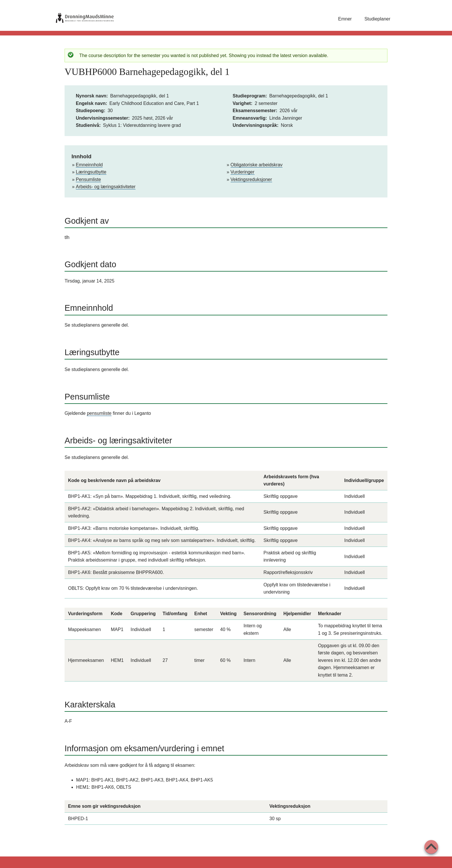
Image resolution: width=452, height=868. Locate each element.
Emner (345, 19)
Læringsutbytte (91, 172)
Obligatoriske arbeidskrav (257, 165)
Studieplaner (377, 19)
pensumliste (99, 413)
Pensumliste (88, 179)
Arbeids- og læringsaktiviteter (106, 187)
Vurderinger (243, 172)
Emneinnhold (89, 165)
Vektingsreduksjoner (251, 179)
